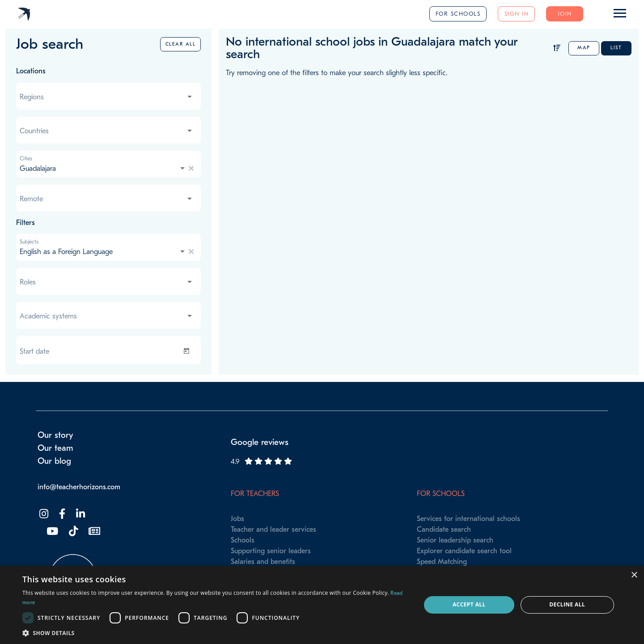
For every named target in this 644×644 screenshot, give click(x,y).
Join (565, 14)
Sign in (517, 14)
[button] (216, 633)
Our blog (54, 461)
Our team (55, 448)
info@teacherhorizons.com (79, 487)
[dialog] (322, 605)
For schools (458, 14)
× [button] (634, 575)
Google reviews (260, 442)
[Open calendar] (188, 351)
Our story (55, 435)
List (616, 48)
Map (584, 48)
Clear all (181, 44)
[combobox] (107, 97)
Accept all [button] (469, 604)
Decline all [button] (567, 604)
